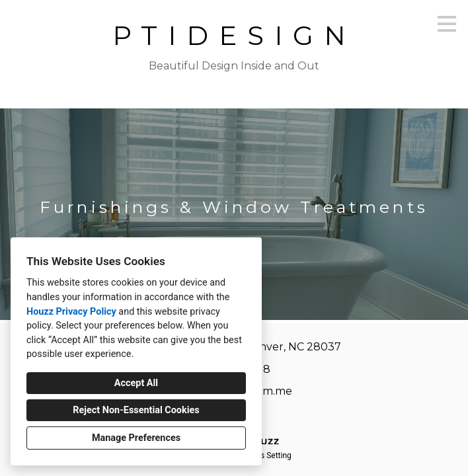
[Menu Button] (447, 24)
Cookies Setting (264, 456)
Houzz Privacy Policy (71, 312)
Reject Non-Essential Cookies (136, 410)
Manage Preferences (136, 438)
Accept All (136, 383)
